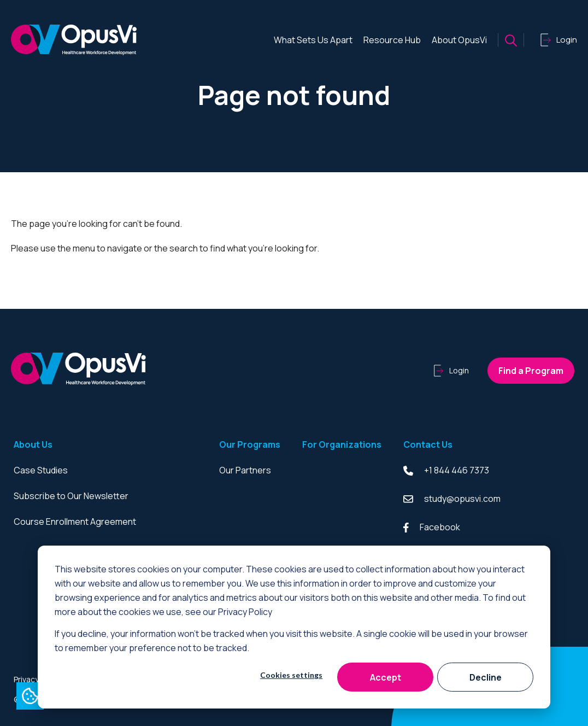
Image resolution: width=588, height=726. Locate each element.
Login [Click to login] (559, 40)
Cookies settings (291, 675)
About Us (33, 444)
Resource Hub (392, 40)
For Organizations (342, 444)
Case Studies (41, 470)
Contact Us (428, 444)
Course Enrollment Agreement (75, 522)
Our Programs (250, 444)
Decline (486, 677)
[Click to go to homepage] (74, 40)
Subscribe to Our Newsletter (71, 496)
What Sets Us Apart (313, 40)
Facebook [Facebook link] (432, 527)
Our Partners (245, 470)
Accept (386, 677)
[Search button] (511, 40)
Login (451, 371)
